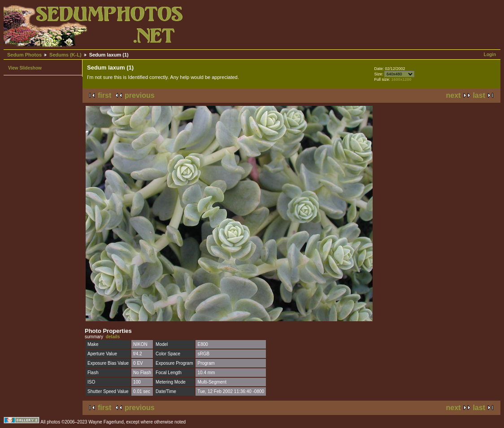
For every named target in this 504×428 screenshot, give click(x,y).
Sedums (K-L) (65, 55)
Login (490, 55)
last (479, 95)
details (113, 337)
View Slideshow (25, 68)
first (104, 95)
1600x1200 (401, 79)
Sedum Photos (24, 55)
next (454, 95)
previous (140, 95)
